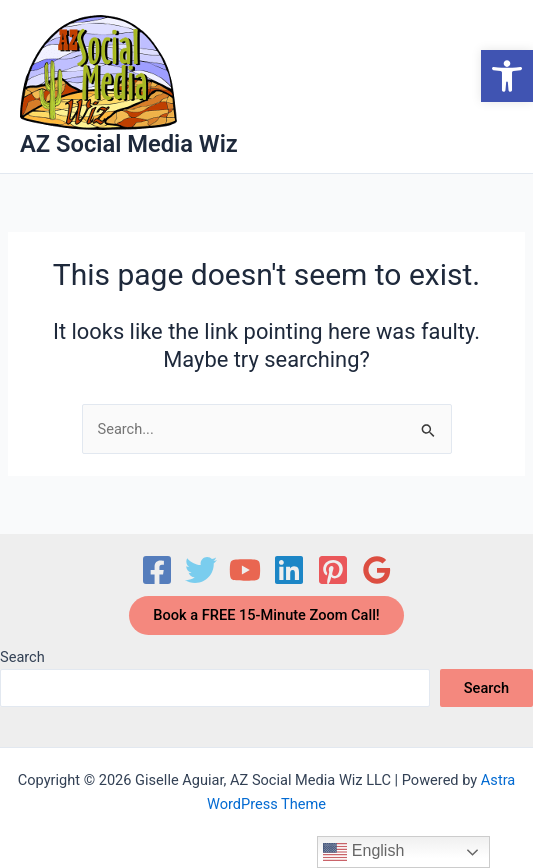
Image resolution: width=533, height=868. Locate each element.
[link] (507, 76)
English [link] (363, 852)
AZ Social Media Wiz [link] (129, 144)
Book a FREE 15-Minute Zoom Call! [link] (266, 615)
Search (22, 657)
